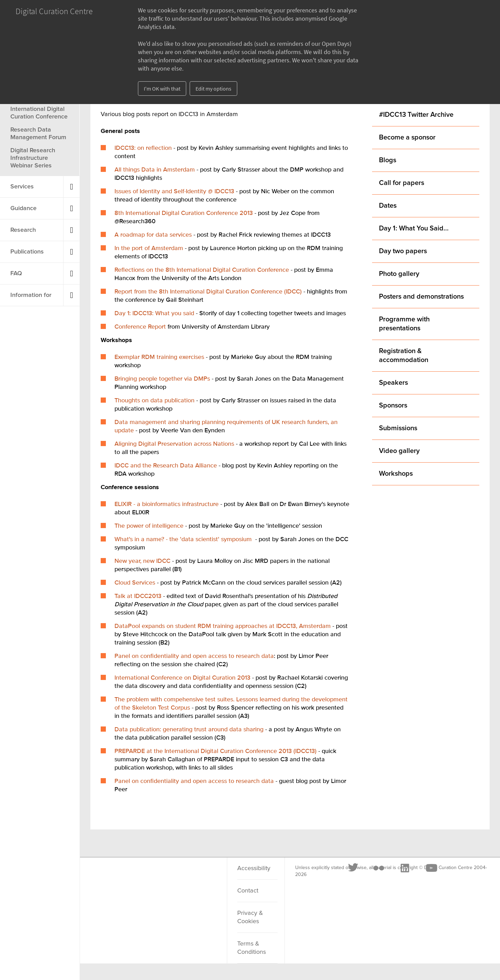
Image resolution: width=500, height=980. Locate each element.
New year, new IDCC (142, 561)
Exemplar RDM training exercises (159, 357)
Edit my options (213, 89)
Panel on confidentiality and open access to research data (194, 656)
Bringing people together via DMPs (162, 379)
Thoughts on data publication (154, 401)
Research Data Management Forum (38, 134)
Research (23, 230)
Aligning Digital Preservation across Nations (174, 444)
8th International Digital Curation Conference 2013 (184, 213)
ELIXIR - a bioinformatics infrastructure (167, 504)
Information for (31, 295)
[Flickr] (140, 877)
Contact (248, 891)
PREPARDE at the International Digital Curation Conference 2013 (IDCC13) (216, 751)
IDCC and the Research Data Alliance (166, 466)
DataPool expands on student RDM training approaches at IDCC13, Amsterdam (223, 626)
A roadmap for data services (153, 235)
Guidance (23, 208)
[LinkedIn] (166, 877)
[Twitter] (114, 877)
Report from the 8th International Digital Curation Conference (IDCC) (208, 292)
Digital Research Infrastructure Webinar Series (33, 158)
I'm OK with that (162, 89)
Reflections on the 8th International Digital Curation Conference (202, 270)
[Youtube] (192, 877)
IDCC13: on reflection (143, 148)
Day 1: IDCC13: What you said (154, 313)
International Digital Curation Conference (39, 113)
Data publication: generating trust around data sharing (189, 730)
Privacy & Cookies (250, 917)
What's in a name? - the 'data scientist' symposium (183, 539)
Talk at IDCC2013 (138, 596)
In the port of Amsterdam (149, 248)
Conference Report (140, 327)
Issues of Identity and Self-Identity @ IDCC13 (174, 192)
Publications (27, 252)
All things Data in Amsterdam (155, 170)
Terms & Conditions (252, 948)
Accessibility (254, 868)
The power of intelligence (149, 526)
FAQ (16, 274)
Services (22, 187)
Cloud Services (135, 583)
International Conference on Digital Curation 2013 (182, 678)
